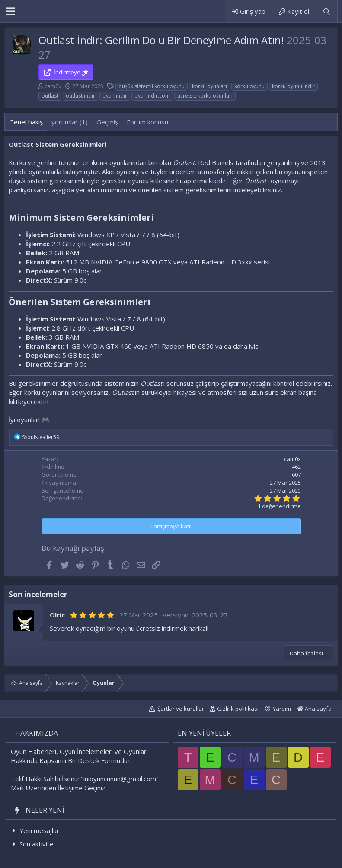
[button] (11, 12)
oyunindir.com (152, 96)
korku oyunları (209, 86)
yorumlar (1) (70, 122)
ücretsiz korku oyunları (205, 96)
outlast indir (80, 96)
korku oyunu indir (293, 86)
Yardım (282, 709)
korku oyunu (249, 86)
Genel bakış (26, 122)
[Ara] (326, 11)
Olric (57, 615)
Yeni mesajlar (39, 830)
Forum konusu (147, 122)
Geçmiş (107, 122)
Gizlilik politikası (238, 709)
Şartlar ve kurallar (181, 709)
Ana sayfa (314, 709)
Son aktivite (37, 844)
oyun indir (115, 96)
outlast (50, 96)
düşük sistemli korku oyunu (152, 86)
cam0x (53, 86)
